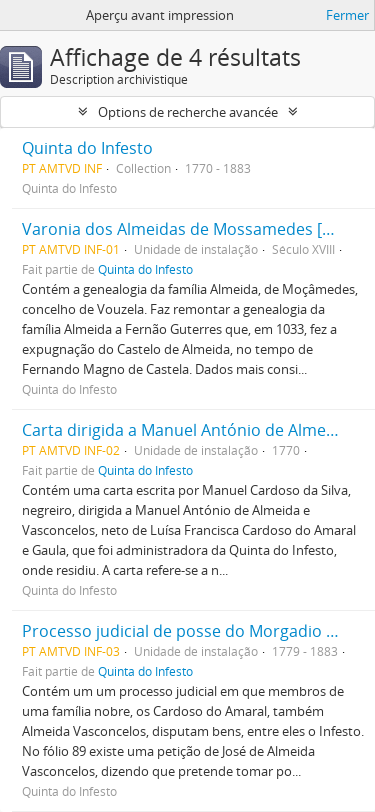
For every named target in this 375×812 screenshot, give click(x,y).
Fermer (347, 15)
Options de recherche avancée (188, 112)
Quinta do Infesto (87, 148)
